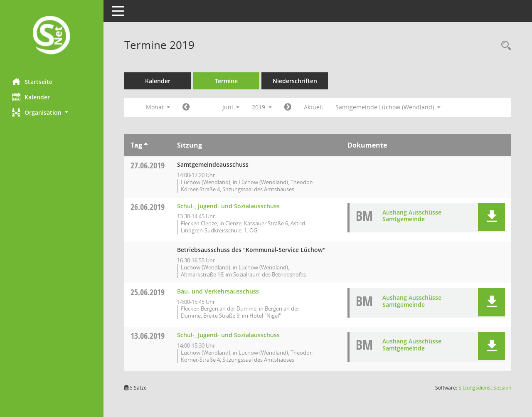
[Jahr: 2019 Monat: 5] (186, 107)
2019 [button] (262, 107)
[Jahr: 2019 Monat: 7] (288, 107)
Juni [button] (231, 107)
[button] (52, 112)
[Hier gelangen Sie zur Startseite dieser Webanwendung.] (52, 36)
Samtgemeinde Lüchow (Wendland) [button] (388, 107)
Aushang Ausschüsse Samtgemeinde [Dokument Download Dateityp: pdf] (412, 216)
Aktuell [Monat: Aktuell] (314, 107)
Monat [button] (158, 107)
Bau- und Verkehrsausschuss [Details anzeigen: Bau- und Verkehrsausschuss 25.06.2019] (218, 291)
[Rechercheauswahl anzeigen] (504, 46)
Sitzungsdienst (485, 388)
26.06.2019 (148, 207)
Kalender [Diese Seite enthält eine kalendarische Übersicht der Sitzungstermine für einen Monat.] (31, 97)
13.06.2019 (148, 336)
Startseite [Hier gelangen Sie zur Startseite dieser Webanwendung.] (33, 81)
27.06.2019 (148, 165)
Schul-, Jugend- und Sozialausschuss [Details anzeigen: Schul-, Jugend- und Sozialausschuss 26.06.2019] (229, 206)
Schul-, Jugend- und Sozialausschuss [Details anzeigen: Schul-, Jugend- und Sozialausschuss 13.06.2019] (229, 335)
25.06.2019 (148, 292)
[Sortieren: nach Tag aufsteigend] (146, 145)
